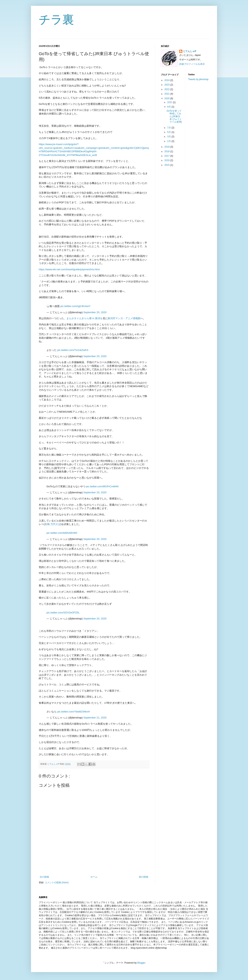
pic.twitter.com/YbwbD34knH (74, 712)
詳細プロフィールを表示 (192, 64)
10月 (170, 102)
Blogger (141, 963)
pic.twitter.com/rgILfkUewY (75, 306)
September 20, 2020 (95, 312)
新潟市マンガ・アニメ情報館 (124, 318)
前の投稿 (144, 877)
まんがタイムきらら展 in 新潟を (85, 318)
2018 (167, 151)
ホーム (94, 877)
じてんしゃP (190, 51)
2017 (167, 156)
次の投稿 (44, 877)
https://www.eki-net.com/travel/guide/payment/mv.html (69, 269)
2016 (167, 160)
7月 (169, 128)
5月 (169, 132)
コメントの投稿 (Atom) (57, 883)
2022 (167, 89)
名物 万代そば (53, 524)
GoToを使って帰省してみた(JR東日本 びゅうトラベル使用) (174, 116)
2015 (167, 165)
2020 (167, 98)
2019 (167, 147)
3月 (169, 137)
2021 (167, 94)
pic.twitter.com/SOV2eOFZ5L (63, 613)
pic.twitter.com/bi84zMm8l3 (62, 533)
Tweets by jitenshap (198, 79)
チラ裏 (56, 20)
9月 (169, 107)
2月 (169, 141)
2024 (167, 80)
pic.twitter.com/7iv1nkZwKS (73, 350)
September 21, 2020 (95, 718)
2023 (167, 85)
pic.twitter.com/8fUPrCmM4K (102, 486)
